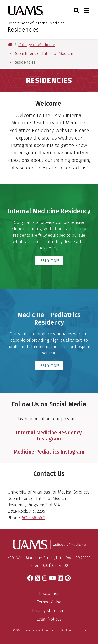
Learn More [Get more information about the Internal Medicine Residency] (49, 260)
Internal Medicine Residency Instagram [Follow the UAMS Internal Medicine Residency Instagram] (49, 436)
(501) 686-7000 (56, 565)
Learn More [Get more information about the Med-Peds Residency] (49, 365)
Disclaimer (49, 594)
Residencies (23, 30)
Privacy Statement (49, 611)
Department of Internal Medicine (36, 23)
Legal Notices (49, 619)
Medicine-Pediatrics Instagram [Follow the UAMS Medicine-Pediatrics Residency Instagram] (49, 452)
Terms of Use (49, 602)
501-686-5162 (34, 518)
